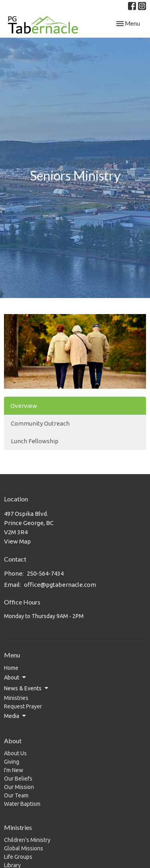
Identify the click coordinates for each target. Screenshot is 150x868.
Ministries (16, 698)
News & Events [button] (27, 688)
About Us (15, 753)
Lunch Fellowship (35, 441)
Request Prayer (23, 706)
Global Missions (24, 848)
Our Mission (19, 787)
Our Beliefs (18, 779)
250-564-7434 (45, 573)
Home (11, 668)
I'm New (14, 770)
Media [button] (16, 716)
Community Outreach (40, 423)
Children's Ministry (27, 840)
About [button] (16, 677)
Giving (12, 762)
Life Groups (18, 857)
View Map (17, 541)
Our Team (16, 795)
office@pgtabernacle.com (60, 585)
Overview (24, 406)
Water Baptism (22, 804)
